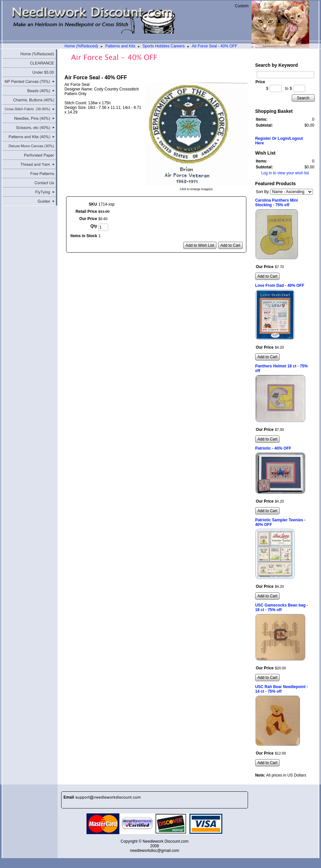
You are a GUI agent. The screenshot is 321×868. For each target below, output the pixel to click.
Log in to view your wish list (285, 173)
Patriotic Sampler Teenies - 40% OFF (280, 522)
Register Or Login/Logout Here (279, 141)
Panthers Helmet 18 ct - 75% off (282, 368)
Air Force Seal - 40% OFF (214, 46)
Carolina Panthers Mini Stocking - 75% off (277, 203)
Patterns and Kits (120, 46)
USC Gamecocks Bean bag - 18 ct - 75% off (282, 608)
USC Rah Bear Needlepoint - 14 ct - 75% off (282, 689)
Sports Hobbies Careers (163, 46)
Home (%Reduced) (81, 46)
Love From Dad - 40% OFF (280, 285)
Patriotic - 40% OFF (273, 448)
